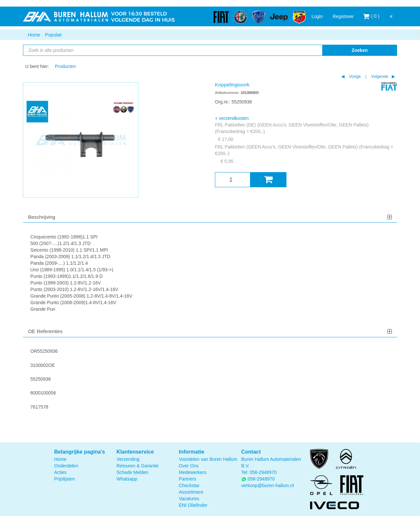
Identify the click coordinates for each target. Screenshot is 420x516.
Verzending (128, 459)
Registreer (343, 16)
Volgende (379, 77)
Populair (53, 35)
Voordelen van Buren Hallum (208, 459)
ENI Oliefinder (193, 505)
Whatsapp (127, 479)
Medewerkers (193, 472)
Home (34, 35)
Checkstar (189, 485)
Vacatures (189, 499)
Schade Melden (132, 472)
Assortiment (191, 492)
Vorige (354, 77)
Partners (188, 479)
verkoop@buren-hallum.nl (268, 485)
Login (317, 16)
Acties (60, 472)
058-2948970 (263, 472)
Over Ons (189, 466)
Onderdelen (66, 466)
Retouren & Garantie (137, 466)
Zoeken (359, 50)
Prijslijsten (64, 479)
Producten (65, 66)
